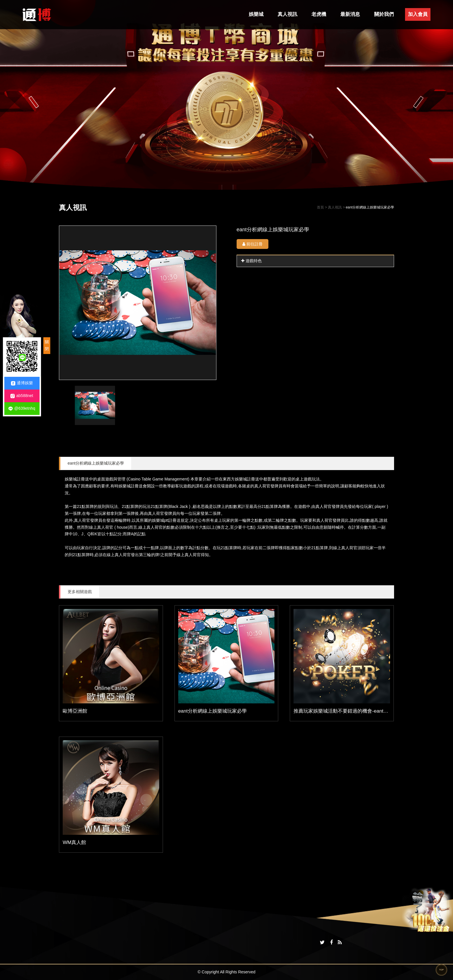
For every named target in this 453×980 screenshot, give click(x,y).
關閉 (47, 345)
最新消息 (350, 14)
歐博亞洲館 (75, 711)
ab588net (22, 396)
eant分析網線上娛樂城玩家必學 (96, 463)
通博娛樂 (22, 383)
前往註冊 (253, 244)
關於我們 (384, 14)
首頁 (320, 207)
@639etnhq (22, 408)
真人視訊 (287, 14)
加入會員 (418, 14)
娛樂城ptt (160, 520)
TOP (441, 970)
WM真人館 (74, 842)
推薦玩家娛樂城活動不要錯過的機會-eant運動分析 (348, 711)
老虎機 (319, 14)
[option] (138, 303)
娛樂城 (256, 14)
